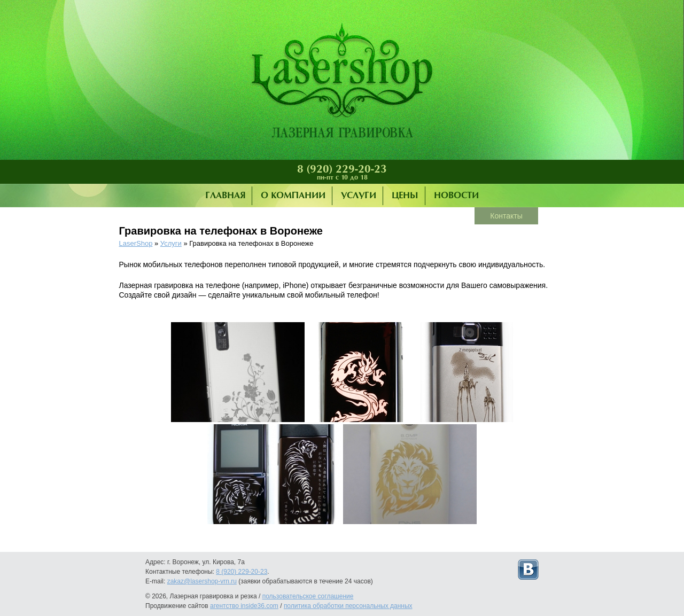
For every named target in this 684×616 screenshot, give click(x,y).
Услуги (359, 196)
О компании (293, 196)
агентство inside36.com (244, 606)
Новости (456, 196)
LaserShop (136, 243)
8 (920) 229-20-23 (342, 169)
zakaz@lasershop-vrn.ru (202, 581)
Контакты (506, 216)
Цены (405, 196)
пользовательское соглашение (308, 596)
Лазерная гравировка (342, 83)
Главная (225, 196)
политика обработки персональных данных (348, 606)
